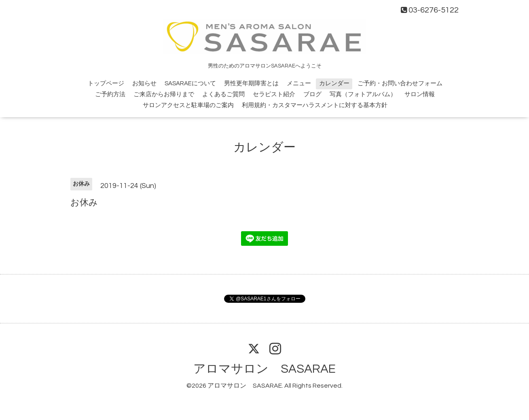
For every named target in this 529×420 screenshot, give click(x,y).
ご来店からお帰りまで (164, 94)
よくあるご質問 (223, 94)
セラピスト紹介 (274, 94)
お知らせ (144, 83)
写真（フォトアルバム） (363, 94)
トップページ (106, 83)
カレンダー (334, 83)
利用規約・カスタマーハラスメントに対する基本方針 (315, 105)
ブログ (312, 94)
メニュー (299, 83)
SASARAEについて (190, 83)
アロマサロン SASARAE (264, 369)
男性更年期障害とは (251, 83)
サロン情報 (420, 94)
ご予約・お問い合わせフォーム (400, 83)
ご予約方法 (110, 94)
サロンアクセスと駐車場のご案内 (188, 105)
